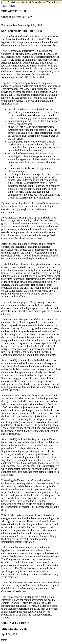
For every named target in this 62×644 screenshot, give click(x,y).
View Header (8, 6)
